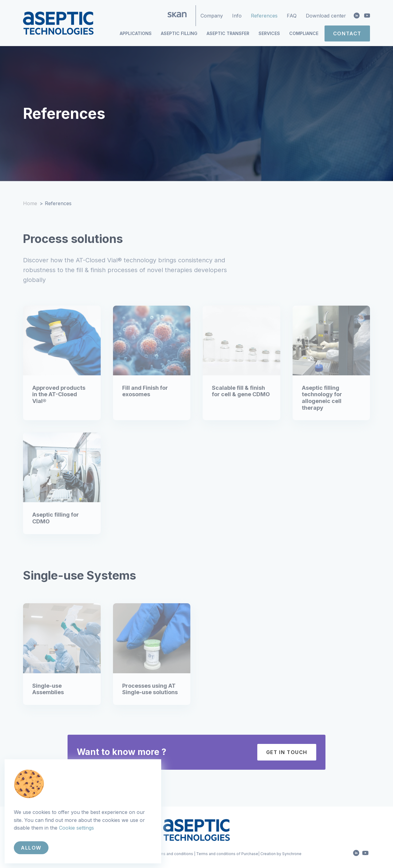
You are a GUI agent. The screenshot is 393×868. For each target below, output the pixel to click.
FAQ (292, 16)
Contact (347, 33)
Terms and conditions (173, 854)
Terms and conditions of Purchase (227, 854)
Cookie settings (76, 828)
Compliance (304, 33)
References (264, 16)
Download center (326, 16)
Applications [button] (136, 33)
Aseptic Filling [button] (179, 33)
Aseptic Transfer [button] (228, 33)
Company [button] (212, 16)
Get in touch (287, 752)
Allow (31, 848)
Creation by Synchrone (281, 854)
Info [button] (237, 16)
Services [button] (269, 33)
